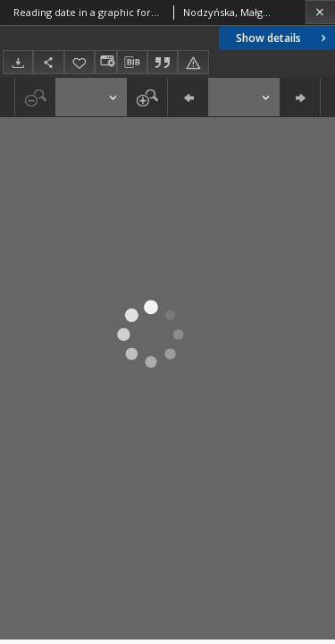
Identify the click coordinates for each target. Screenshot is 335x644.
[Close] (320, 12)
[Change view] (105, 62)
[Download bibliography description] (132, 63)
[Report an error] (193, 62)
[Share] (48, 62)
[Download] (18, 62)
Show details (283, 38)
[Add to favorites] (80, 62)
